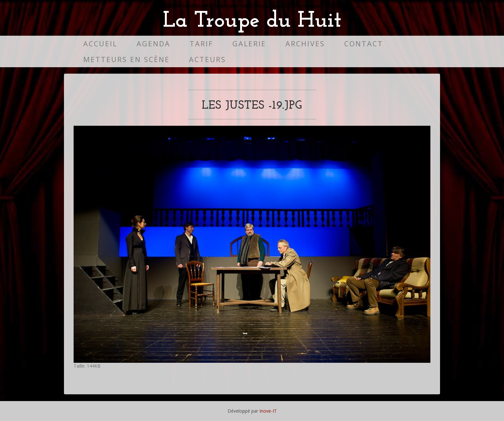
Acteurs (207, 59)
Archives (305, 44)
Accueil (100, 44)
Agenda (153, 44)
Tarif (201, 44)
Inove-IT (268, 411)
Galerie (249, 44)
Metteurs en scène (126, 59)
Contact (364, 44)
